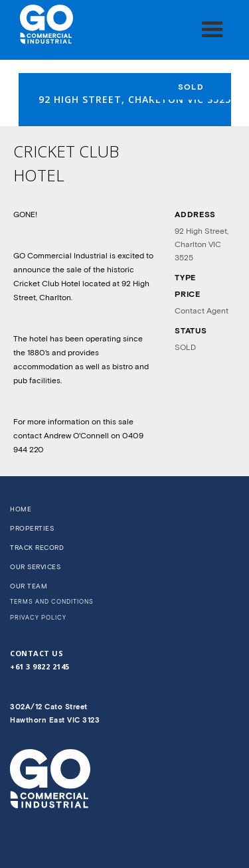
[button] (212, 30)
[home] (43, 24)
